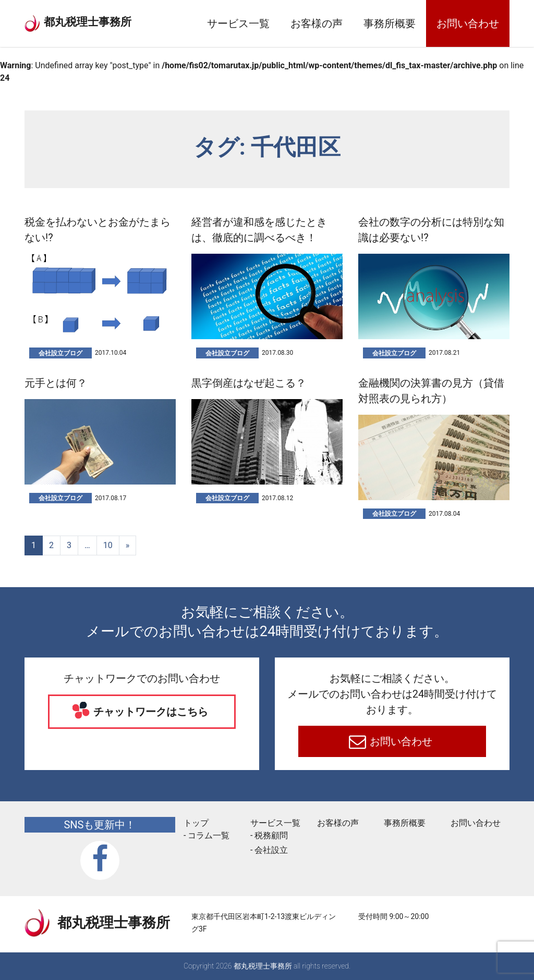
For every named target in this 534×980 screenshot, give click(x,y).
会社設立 (271, 850)
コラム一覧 (209, 835)
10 (108, 545)
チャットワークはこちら (150, 712)
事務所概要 (390, 23)
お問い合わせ (468, 23)
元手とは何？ (56, 383)
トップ (196, 823)
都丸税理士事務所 (105, 20)
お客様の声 (317, 23)
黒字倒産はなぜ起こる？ (249, 383)
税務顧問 (271, 835)
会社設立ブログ (60, 353)
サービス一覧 (238, 23)
